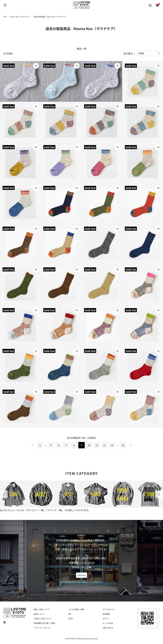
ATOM (70, 619)
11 (97, 445)
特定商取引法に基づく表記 (44, 623)
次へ (131, 445)
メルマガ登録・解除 (76, 609)
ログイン (106, 619)
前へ (32, 445)
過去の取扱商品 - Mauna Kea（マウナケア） (50, 17)
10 (89, 445)
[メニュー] (5, 5)
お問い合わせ (108, 628)
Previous (4, 494)
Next (159, 494)
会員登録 (106, 614)
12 (104, 445)
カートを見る (108, 623)
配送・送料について (42, 609)
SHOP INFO (82, 575)
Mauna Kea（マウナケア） (20, 17)
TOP (5, 17)
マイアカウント (109, 609)
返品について (39, 614)
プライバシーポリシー (43, 628)
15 (123, 445)
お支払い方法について (43, 619)
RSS (70, 614)
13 (112, 445)
